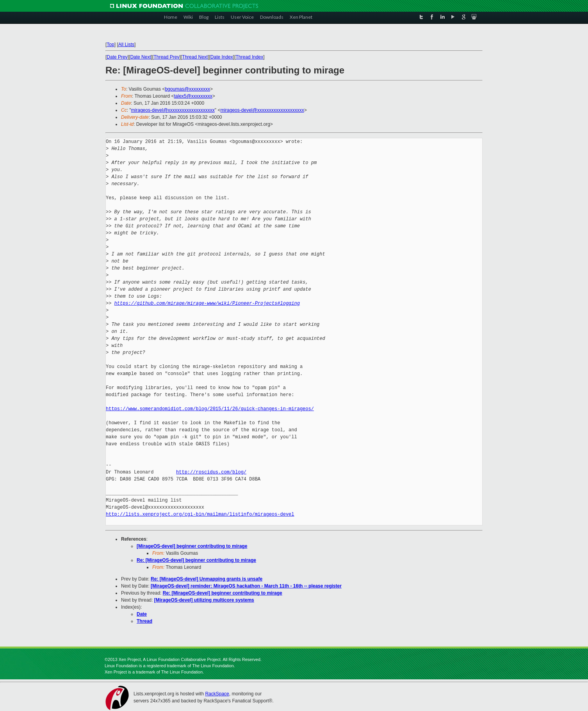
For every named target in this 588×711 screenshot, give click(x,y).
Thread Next (195, 57)
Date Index (222, 57)
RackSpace (217, 694)
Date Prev (117, 57)
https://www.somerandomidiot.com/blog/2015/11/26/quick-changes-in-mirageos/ (210, 409)
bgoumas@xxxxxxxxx (187, 89)
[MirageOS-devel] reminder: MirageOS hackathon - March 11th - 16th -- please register (246, 586)
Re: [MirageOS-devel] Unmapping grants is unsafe (207, 579)
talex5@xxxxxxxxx (193, 96)
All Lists (126, 45)
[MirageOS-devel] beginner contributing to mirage (192, 546)
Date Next (140, 57)
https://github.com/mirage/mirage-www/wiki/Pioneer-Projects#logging (207, 303)
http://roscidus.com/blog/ (211, 472)
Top (110, 45)
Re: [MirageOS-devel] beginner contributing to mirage (196, 560)
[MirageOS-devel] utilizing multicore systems (204, 600)
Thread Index (250, 57)
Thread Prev (166, 57)
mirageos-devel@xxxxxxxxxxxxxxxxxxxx (173, 110)
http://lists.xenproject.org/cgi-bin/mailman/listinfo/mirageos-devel (200, 514)
